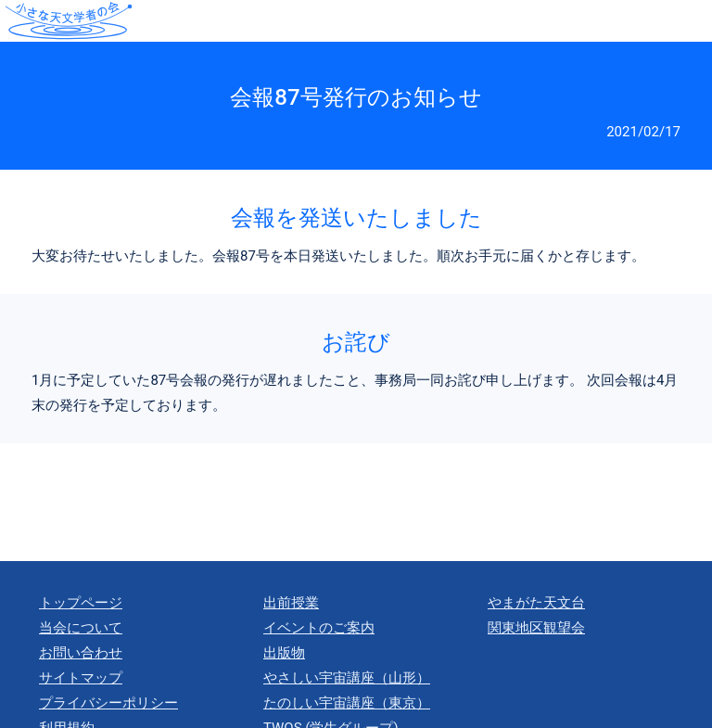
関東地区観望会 (536, 628)
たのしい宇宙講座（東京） (347, 703)
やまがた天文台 (536, 603)
